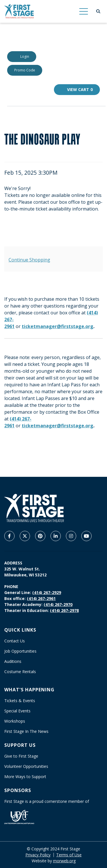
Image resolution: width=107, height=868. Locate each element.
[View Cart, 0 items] (77, 90)
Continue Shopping (29, 260)
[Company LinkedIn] (56, 536)
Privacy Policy (38, 855)
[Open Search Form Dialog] (98, 11)
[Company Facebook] (9, 536)
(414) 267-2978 (64, 610)
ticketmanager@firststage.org (57, 326)
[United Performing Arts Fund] (19, 817)
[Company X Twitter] (25, 536)
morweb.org (64, 861)
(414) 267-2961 (41, 598)
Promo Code (25, 70)
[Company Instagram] (71, 536)
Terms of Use (69, 855)
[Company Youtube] (86, 536)
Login (22, 56)
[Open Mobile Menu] (84, 11)
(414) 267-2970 (58, 604)
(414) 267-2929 (47, 592)
